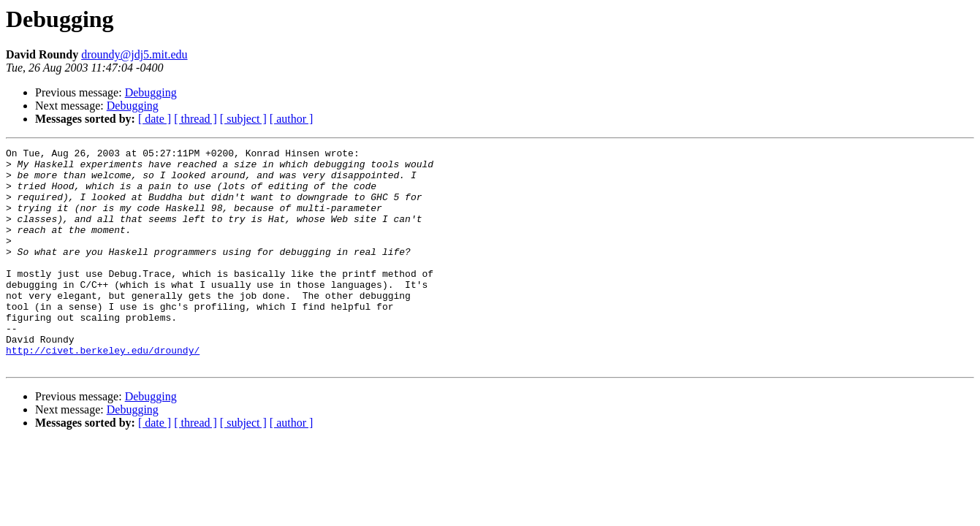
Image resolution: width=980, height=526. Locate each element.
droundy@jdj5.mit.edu (134, 54)
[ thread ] (195, 119)
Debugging (151, 92)
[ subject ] (243, 119)
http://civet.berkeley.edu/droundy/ (103, 392)
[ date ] (155, 119)
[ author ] (292, 119)
